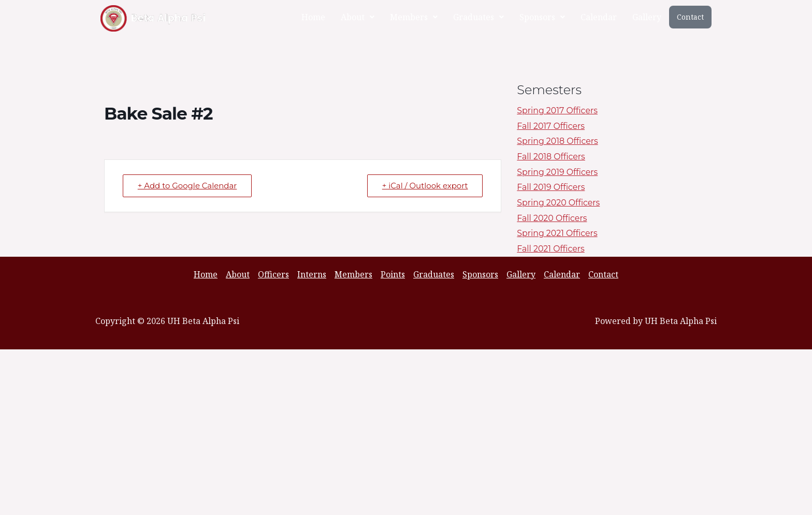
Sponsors (542, 17)
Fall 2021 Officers (551, 249)
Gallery (647, 17)
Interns (312, 274)
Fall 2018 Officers (551, 157)
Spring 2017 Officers (558, 111)
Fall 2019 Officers (551, 187)
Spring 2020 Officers (559, 203)
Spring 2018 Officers (558, 141)
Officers (273, 274)
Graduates (479, 17)
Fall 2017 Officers (551, 126)
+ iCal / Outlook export (425, 186)
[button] (358, 17)
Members (414, 17)
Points (393, 274)
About (358, 17)
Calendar (599, 17)
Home (313, 17)
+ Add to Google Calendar (187, 186)
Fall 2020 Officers (552, 218)
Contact (690, 17)
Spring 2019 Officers (558, 172)
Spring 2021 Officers (557, 233)
